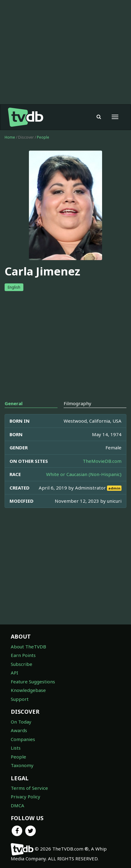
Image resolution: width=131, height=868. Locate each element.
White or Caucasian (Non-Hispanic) (84, 474)
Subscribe (22, 664)
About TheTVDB (28, 647)
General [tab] (14, 403)
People (43, 137)
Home (10, 137)
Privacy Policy (26, 797)
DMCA (18, 805)
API (14, 673)
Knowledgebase (28, 690)
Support (20, 699)
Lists (16, 748)
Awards (19, 730)
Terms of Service (29, 788)
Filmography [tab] (77, 403)
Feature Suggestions (33, 682)
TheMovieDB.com (102, 461)
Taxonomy (22, 765)
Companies (23, 739)
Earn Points (23, 655)
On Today (21, 722)
